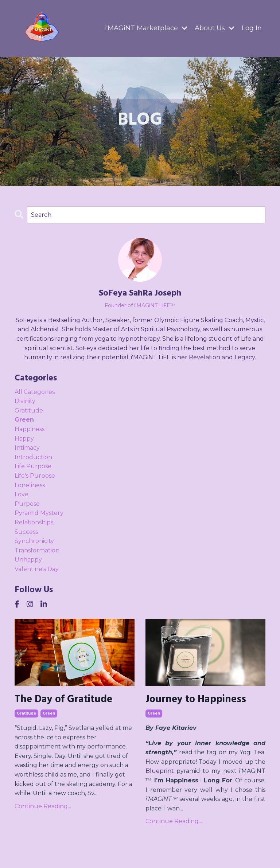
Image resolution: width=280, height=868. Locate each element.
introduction (33, 457)
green (49, 713)
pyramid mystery (39, 513)
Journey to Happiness (196, 700)
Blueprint (160, 771)
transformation (37, 550)
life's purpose (35, 476)
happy (24, 439)
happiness (30, 429)
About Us (215, 28)
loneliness (30, 485)
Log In (252, 28)
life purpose (33, 466)
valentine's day (37, 569)
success (26, 532)
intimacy (27, 448)
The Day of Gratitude (63, 700)
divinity (25, 401)
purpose (27, 504)
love (22, 494)
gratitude (26, 713)
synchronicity (34, 541)
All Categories (35, 392)
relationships (34, 522)
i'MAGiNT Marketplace (146, 28)
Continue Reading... (43, 806)
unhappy (28, 560)
